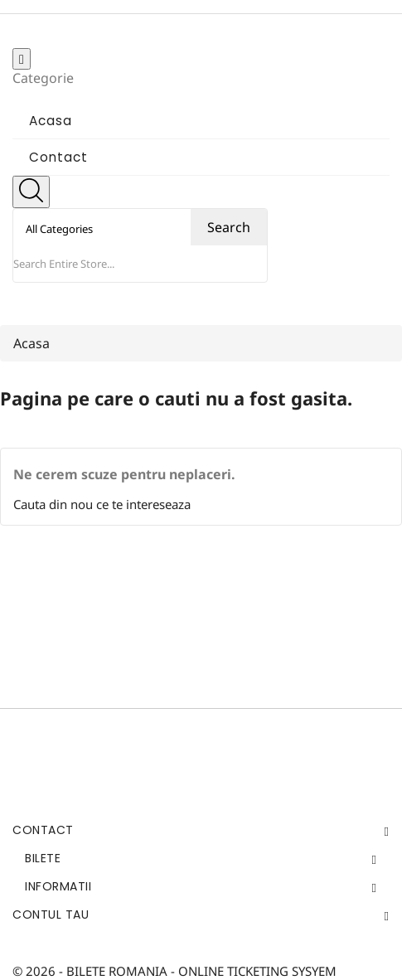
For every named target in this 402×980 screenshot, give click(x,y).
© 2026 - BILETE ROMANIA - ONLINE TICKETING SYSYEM (174, 971)
